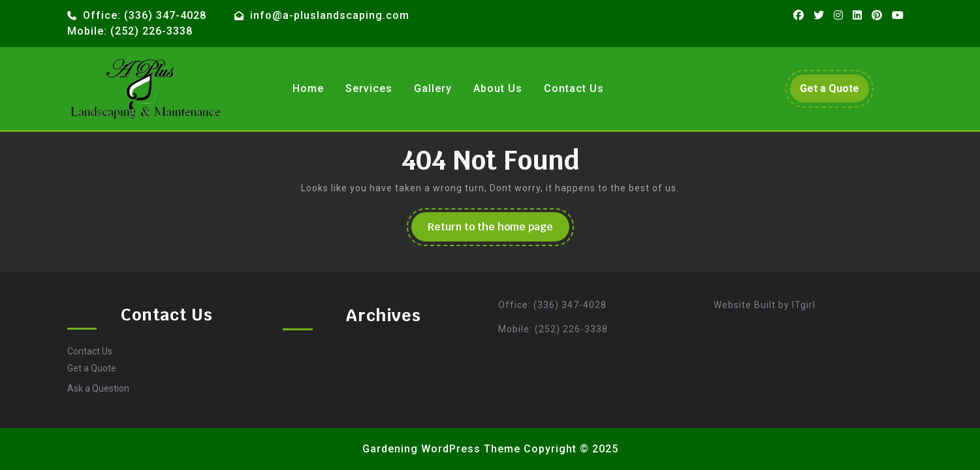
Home (308, 88)
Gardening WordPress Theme (441, 449)
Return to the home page (498, 230)
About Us (498, 88)
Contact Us (574, 88)
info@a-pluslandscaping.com (330, 15)
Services (369, 88)
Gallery (433, 88)
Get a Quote (834, 91)
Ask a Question (98, 388)
